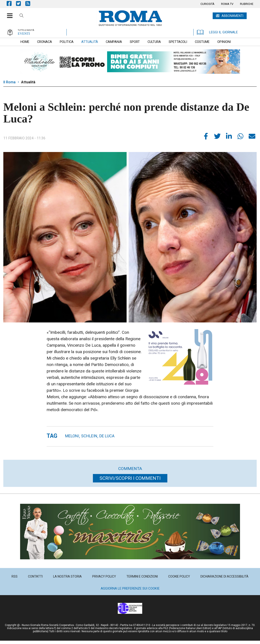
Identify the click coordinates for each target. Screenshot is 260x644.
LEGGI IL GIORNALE (217, 32)
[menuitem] (207, 4)
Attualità (28, 82)
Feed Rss (30, 3)
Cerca (22, 16)
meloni (72, 436)
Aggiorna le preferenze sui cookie (130, 588)
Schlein (89, 436)
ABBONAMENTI (232, 16)
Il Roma (9, 82)
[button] (8, 13)
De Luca (107, 436)
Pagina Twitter (21, 3)
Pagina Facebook (11, 3)
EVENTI (24, 34)
